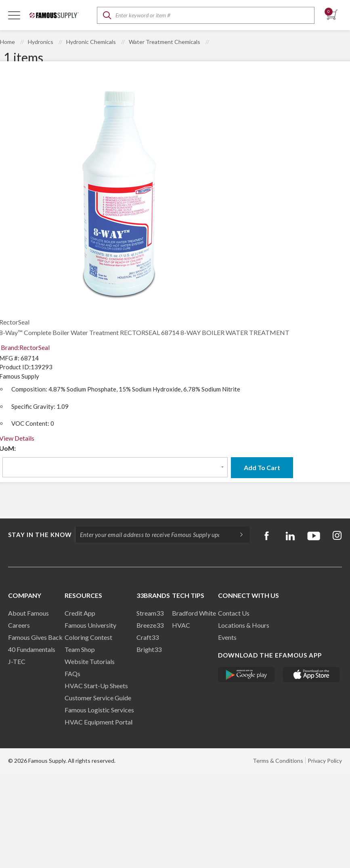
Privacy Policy (325, 761)
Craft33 (148, 637)
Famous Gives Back (35, 637)
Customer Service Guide (98, 698)
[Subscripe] (237, 535)
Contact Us (234, 613)
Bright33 (149, 649)
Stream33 (150, 613)
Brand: (25, 347)
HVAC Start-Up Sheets (96, 686)
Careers (19, 625)
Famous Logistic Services (99, 710)
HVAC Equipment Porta (98, 722)
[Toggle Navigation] (14, 15)
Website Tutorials (90, 661)
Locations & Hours (244, 625)
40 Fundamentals (32, 649)
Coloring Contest (88, 637)
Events (227, 637)
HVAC (181, 625)
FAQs (72, 673)
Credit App (80, 613)
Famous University (90, 625)
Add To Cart (262, 467)
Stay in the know (40, 535)
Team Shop (80, 649)
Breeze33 (150, 625)
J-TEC (17, 661)
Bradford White (194, 613)
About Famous (28, 613)
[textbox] (206, 15)
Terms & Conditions (278, 761)
